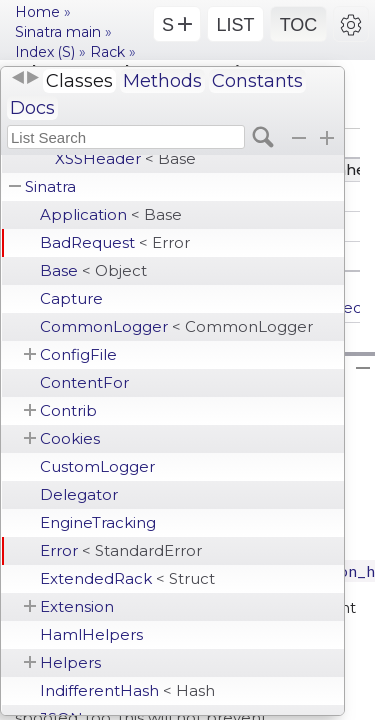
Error (121, 550)
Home (37, 12)
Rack (107, 52)
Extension (77, 606)
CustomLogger (97, 466)
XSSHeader (125, 158)
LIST (235, 25)
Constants (257, 81)
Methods (162, 81)
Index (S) (45, 52)
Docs (32, 108)
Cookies (70, 438)
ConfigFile (78, 354)
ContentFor (84, 382)
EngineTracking (98, 522)
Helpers (70, 662)
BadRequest (115, 242)
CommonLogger (176, 326)
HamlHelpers (91, 634)
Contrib (68, 410)
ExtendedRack (127, 578)
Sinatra (50, 186)
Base (93, 270)
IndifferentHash (127, 690)
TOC (299, 25)
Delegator (79, 494)
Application (111, 214)
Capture (71, 298)
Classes (79, 81)
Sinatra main (58, 32)
